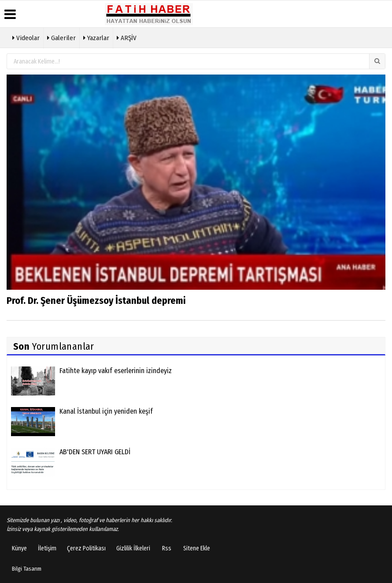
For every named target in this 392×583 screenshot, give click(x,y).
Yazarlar (96, 37)
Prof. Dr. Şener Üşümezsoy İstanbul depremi (96, 301)
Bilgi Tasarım (27, 569)
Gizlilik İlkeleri (133, 548)
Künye (19, 548)
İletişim (47, 548)
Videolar (26, 37)
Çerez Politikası (86, 548)
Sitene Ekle (197, 548)
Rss (167, 548)
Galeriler (61, 37)
